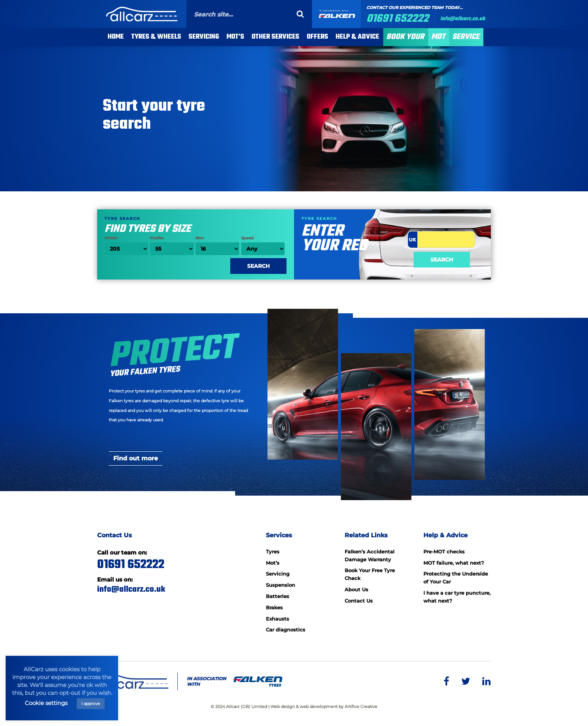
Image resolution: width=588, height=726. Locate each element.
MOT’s (235, 37)
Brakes (274, 607)
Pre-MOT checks (444, 552)
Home (116, 37)
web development (319, 706)
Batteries (277, 596)
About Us (356, 589)
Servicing (204, 37)
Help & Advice (357, 37)
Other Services (275, 37)
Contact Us (359, 601)
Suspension (280, 585)
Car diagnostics (286, 630)
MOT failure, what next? (454, 563)
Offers (317, 37)
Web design (283, 706)
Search (442, 260)
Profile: (172, 245)
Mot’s (273, 563)
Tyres (273, 552)
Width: (126, 245)
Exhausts (277, 619)
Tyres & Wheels (156, 37)
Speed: (263, 245)
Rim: (217, 245)
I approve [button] (91, 703)
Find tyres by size (196, 224)
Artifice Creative (361, 706)
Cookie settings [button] (46, 703)
